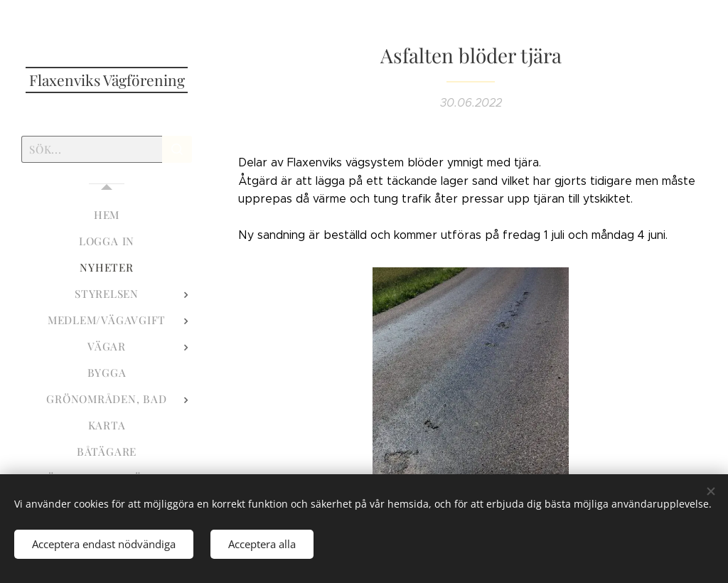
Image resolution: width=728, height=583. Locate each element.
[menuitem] (107, 215)
